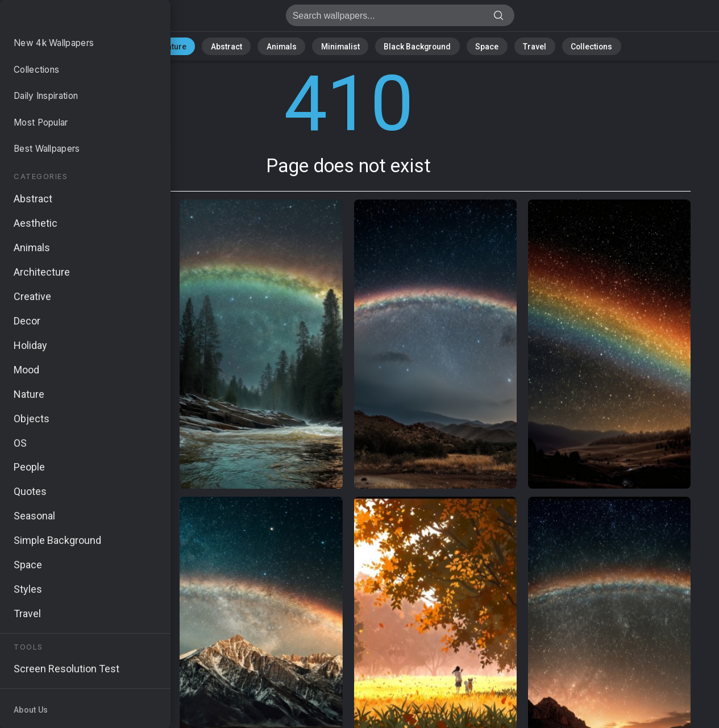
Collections (565, 45)
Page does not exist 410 (68, 18)
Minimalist (342, 45)
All (160, 45)
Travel (515, 45)
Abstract (243, 45)
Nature (196, 45)
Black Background (410, 45)
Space (473, 45)
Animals (291, 45)
